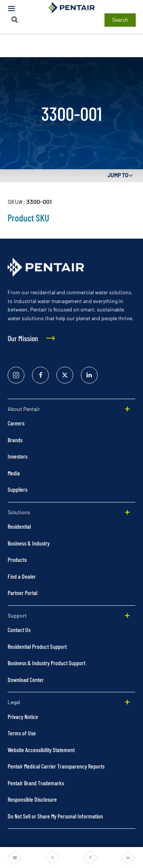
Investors (18, 456)
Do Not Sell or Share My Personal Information (55, 816)
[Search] (15, 20)
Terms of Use (22, 733)
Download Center (26, 679)
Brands (15, 440)
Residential (19, 526)
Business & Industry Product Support (47, 663)
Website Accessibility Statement (41, 750)
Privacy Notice (23, 716)
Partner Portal (22, 593)
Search (120, 20)
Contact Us (19, 630)
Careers (16, 423)
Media (14, 473)
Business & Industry (29, 543)
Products (17, 559)
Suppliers (18, 489)
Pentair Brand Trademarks (36, 783)
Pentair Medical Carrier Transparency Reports (56, 766)
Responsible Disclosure (32, 799)
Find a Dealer (22, 576)
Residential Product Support (37, 646)
